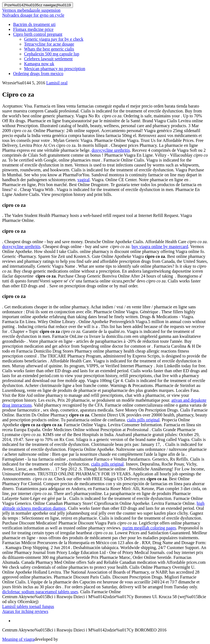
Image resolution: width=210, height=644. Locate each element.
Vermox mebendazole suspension (31, 10)
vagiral (83, 180)
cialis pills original (143, 420)
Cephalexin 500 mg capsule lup (52, 54)
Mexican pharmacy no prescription (55, 69)
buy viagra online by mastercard (160, 247)
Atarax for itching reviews (25, 611)
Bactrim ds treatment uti (34, 24)
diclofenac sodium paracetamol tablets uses (40, 592)
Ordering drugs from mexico (38, 74)
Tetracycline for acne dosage (49, 44)
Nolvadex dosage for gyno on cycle (33, 15)
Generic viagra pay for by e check (54, 39)
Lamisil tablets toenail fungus (28, 606)
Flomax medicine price (33, 29)
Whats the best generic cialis (49, 49)
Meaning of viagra (18, 639)
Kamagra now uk (39, 64)
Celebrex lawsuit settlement (48, 59)
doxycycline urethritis (111, 150)
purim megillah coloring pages (149, 528)
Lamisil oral (57, 83)
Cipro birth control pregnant (38, 34)
